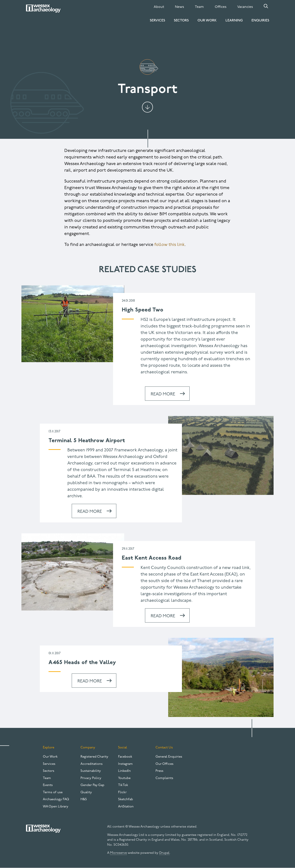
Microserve (118, 853)
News (179, 7)
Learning (234, 21)
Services (157, 21)
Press (159, 771)
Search (266, 6)
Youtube (124, 778)
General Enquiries (169, 757)
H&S (84, 799)
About (159, 7)
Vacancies (245, 7)
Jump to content (147, 107)
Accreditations (92, 764)
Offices (221, 7)
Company (88, 748)
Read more (163, 394)
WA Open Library (56, 807)
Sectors (181, 21)
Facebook (125, 757)
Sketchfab (126, 799)
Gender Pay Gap (92, 785)
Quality (86, 792)
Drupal (164, 853)
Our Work (207, 21)
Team (199, 7)
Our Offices (164, 764)
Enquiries (260, 21)
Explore (49, 748)
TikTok (123, 785)
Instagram (125, 764)
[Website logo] (43, 9)
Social (123, 748)
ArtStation (126, 807)
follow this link (169, 245)
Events (48, 785)
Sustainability (91, 771)
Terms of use (53, 792)
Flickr (122, 792)
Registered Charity (94, 757)
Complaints (164, 778)
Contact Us (164, 748)
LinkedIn (124, 771)
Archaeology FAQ (56, 799)
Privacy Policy (91, 778)
